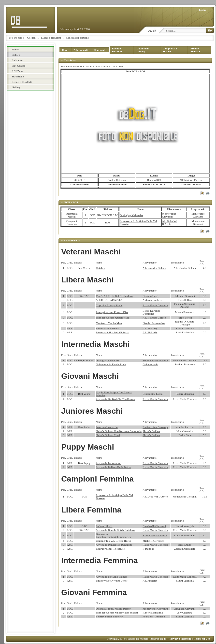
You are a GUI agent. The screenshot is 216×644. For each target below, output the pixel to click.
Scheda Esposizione (78, 38)
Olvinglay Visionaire (131, 215)
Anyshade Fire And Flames (111, 577)
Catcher (101, 268)
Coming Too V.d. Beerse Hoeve (114, 541)
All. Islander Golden (154, 268)
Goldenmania (150, 364)
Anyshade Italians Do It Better (114, 467)
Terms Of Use (202, 639)
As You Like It (104, 526)
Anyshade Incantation (109, 463)
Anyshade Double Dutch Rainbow (115, 530)
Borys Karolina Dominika (151, 312)
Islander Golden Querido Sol (112, 318)
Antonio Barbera (152, 300)
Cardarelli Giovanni (154, 526)
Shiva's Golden (151, 431)
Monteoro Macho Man (109, 323)
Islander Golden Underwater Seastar (117, 613)
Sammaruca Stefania (155, 535)
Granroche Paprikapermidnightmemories (113, 535)
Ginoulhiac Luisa (152, 394)
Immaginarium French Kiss (112, 312)
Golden (31, 38)
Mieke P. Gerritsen (153, 541)
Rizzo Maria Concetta (155, 305)
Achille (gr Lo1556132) (109, 300)
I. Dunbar (148, 549)
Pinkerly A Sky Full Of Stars (112, 332)
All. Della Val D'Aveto (170, 222)
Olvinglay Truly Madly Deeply (113, 609)
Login (202, 10)
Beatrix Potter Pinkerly (109, 616)
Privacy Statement (180, 639)
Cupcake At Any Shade (109, 305)
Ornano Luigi (151, 296)
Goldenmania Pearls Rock (111, 364)
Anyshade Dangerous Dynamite (114, 545)
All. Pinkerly (150, 328)
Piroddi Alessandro (154, 323)
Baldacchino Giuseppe (155, 427)
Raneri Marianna (153, 613)
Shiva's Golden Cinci (108, 435)
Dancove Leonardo (107, 427)
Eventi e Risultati (51, 38)
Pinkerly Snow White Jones (112, 581)
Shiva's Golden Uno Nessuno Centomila (119, 431)
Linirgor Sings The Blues (110, 549)
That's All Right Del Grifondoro (114, 296)
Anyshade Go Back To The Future (115, 399)
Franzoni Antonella (154, 616)
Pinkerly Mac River (107, 328)
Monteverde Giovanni (169, 215)
